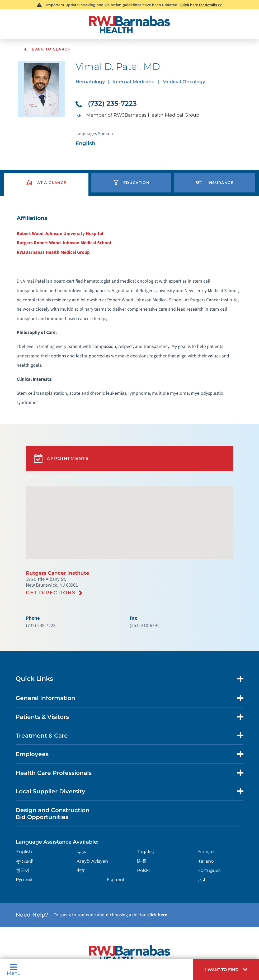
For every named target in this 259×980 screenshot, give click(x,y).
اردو (202, 817)
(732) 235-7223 (104, 101)
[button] (230, 971)
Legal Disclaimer (166, 932)
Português (209, 808)
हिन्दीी (141, 799)
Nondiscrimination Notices (98, 932)
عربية (81, 790)
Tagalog (145, 790)
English (23, 790)
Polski (143, 808)
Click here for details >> (201, 4)
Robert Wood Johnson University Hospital (64, 224)
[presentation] (46, 176)
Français (207, 790)
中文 (80, 808)
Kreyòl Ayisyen (91, 799)
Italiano (206, 799)
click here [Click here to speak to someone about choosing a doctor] (145, 850)
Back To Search (47, 49)
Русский (23, 817)
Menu (13, 971)
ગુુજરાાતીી (23, 799)
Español (115, 817)
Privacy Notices (55, 932)
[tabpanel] (129, 290)
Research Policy (199, 932)
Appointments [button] (59, 420)
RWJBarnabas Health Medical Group (58, 242)
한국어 (21, 808)
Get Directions (50, 546)
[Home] (129, 23)
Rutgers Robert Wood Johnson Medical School (67, 233)
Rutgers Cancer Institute (55, 528)
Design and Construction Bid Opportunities (50, 754)
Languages (137, 932)
